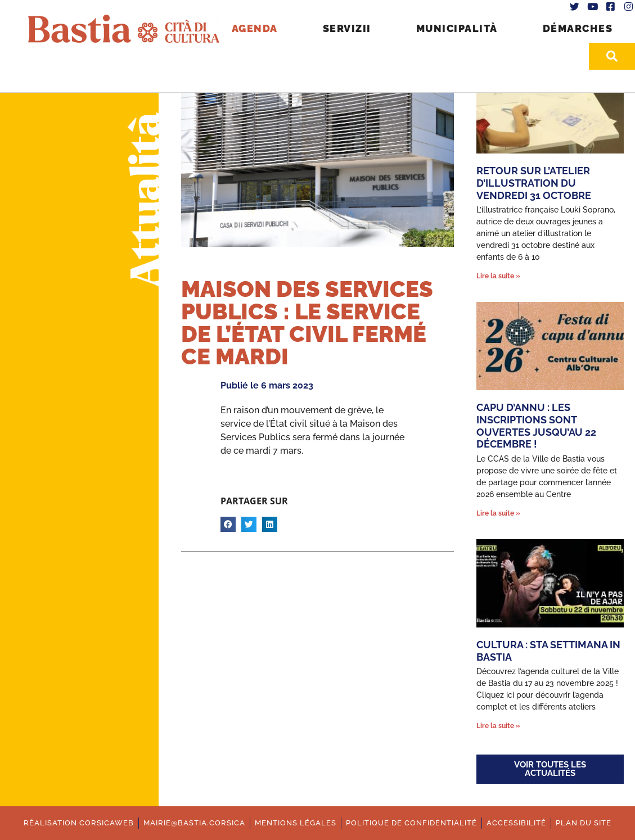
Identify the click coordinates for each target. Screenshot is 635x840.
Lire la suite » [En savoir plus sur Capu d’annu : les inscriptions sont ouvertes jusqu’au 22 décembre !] (498, 513)
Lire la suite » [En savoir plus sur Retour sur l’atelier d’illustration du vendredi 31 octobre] (498, 276)
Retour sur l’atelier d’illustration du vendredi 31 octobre (534, 183)
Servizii (347, 28)
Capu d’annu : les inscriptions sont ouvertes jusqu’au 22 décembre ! (536, 426)
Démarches (578, 28)
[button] (228, 524)
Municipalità (457, 28)
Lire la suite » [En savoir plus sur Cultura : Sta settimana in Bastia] (498, 726)
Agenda (255, 28)
